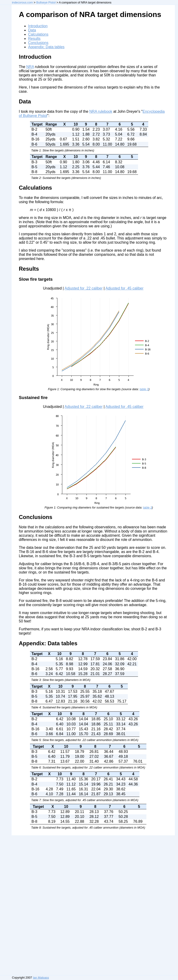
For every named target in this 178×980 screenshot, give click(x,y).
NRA (30, 67)
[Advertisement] (18, 905)
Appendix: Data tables (46, 47)
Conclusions (38, 43)
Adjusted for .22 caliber (84, 288)
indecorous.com (22, 2)
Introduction (38, 26)
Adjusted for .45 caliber (125, 288)
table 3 (144, 389)
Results (34, 39)
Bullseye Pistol (46, 2)
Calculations (38, 34)
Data (32, 30)
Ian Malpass (41, 978)
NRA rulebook (101, 111)
